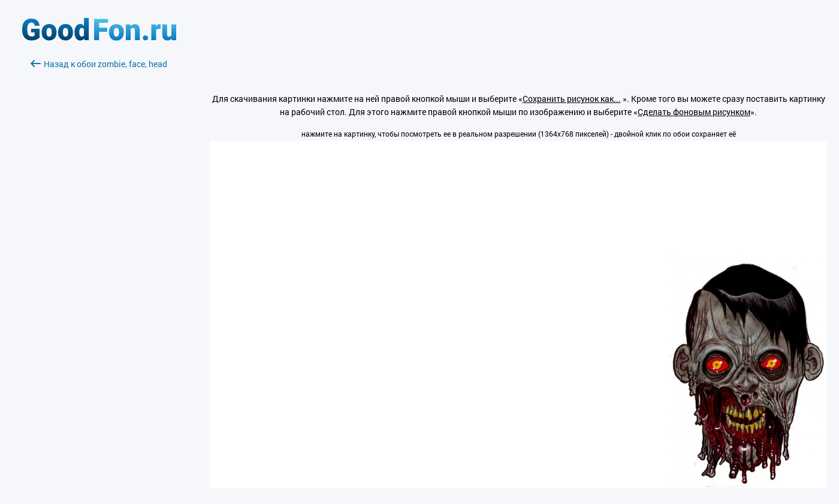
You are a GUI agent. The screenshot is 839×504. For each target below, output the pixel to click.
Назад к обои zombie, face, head (99, 64)
